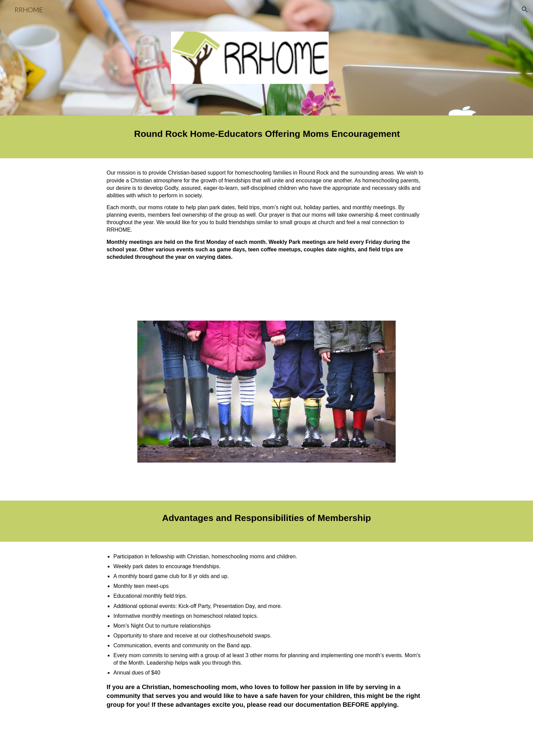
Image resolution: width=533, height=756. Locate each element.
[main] (266, 137)
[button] (525, 10)
